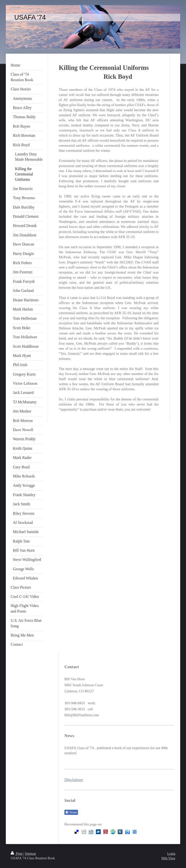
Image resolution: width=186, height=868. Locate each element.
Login (171, 854)
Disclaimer (74, 780)
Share (71, 812)
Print (17, 854)
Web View (168, 858)
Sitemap (31, 854)
